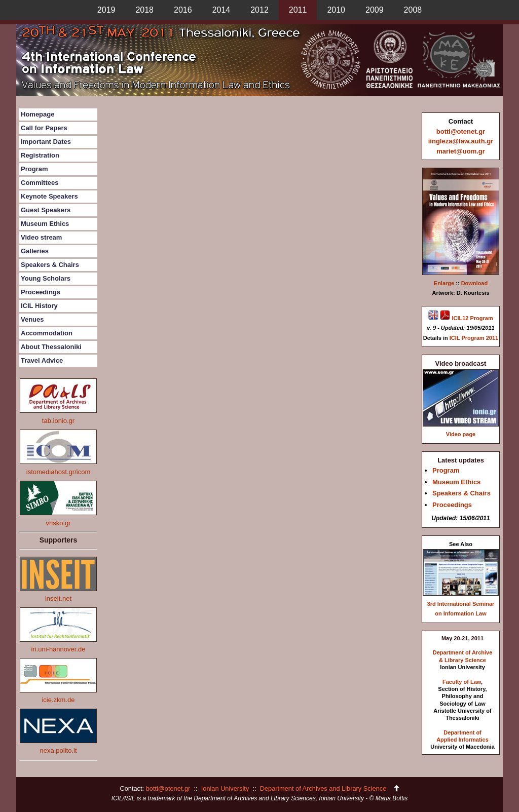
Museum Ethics (45, 224)
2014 (221, 10)
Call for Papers (44, 128)
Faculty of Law (462, 682)
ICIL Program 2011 (474, 338)
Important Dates (46, 142)
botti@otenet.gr (461, 131)
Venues (32, 319)
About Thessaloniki (51, 347)
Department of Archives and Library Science (324, 788)
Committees (40, 183)
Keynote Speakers (49, 196)
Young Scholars (46, 278)
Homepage (38, 114)
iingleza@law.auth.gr (461, 141)
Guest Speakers (46, 210)
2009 (375, 10)
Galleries (35, 251)
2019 (106, 10)
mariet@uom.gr (461, 151)
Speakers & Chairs (50, 265)
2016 (183, 10)
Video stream (41, 237)
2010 (336, 10)
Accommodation (47, 333)
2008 (413, 10)
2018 (144, 10)
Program (34, 169)
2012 (259, 10)
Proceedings (41, 292)
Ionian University (225, 788)
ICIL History (39, 306)
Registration (40, 155)
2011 (298, 10)
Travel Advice (42, 360)
